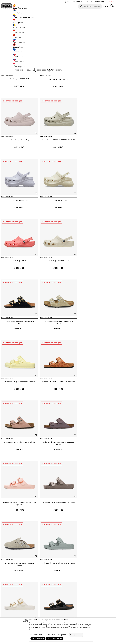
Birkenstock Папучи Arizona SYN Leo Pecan (97, 275)
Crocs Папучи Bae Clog (58, 155)
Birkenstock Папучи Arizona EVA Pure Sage (97, 395)
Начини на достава (33, 585)
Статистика (51, 635)
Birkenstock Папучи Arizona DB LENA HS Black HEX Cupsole (58, 456)
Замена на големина (34, 595)
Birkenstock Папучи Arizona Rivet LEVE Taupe (19, 276)
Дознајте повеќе (53, 31)
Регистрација (100, 2)
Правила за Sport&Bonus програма (51, 588)
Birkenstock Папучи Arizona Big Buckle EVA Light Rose (97, 336)
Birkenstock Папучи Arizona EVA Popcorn (58, 275)
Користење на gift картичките (53, 613)
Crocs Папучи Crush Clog (97, 95)
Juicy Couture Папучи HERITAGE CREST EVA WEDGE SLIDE (58, 516)
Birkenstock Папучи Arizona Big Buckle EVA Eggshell (19, 456)
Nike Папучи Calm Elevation (58, 95)
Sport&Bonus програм (74, 592)
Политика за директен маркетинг (55, 603)
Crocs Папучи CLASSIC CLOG (58, 215)
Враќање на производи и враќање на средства (35, 590)
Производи (19, 17)
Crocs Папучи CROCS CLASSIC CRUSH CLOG (19, 155)
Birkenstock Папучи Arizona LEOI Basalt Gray (97, 456)
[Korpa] (112, 7)
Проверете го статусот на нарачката (15, 583)
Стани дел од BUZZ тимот (74, 596)
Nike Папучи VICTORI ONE (19, 95)
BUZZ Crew (70, 586)
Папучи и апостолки (38, 17)
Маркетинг (63, 635)
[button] (90, 6)
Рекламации (31, 598)
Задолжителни (38, 635)
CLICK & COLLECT (89, 12)
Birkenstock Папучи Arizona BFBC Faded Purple (58, 336)
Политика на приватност (51, 597)
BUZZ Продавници (73, 589)
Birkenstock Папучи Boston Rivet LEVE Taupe (58, 396)
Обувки (27, 17)
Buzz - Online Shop (7, 17)
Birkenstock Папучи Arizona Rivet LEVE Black (97, 216)
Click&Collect (51, 593)
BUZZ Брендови (72, 583)
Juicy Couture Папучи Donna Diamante (19, 515)
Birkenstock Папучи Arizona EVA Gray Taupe (19, 395)
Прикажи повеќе (58, 541)
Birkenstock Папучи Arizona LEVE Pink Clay (19, 335)
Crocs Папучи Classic (19, 215)
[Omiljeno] (105, 7)
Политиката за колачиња (51, 608)
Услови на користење (54, 582)
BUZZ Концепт (72, 580)
